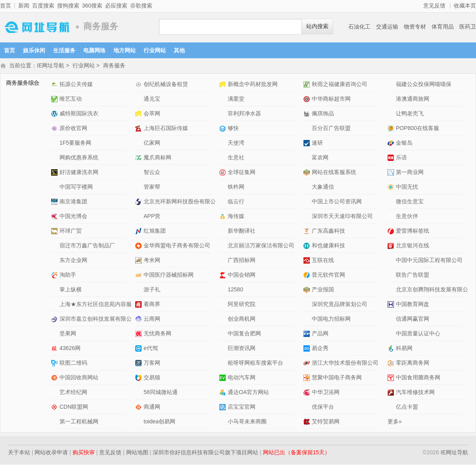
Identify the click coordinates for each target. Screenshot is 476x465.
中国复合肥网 (244, 334)
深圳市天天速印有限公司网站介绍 (308, 217)
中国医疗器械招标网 (169, 276)
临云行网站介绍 (224, 202)
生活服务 (64, 50)
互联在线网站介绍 (308, 261)
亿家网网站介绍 (139, 144)
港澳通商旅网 (413, 100)
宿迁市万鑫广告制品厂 (87, 246)
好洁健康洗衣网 (79, 173)
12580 (235, 290)
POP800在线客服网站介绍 (392, 129)
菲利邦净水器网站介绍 (224, 114)
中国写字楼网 (76, 188)
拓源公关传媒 (76, 85)
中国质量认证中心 (418, 334)
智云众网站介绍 (139, 173)
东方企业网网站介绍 (55, 261)
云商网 (152, 320)
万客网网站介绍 (139, 364)
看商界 (152, 305)
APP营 (152, 217)
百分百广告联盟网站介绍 (308, 129)
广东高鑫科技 (328, 232)
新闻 (24, 6)
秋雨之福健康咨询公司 (340, 85)
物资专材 (415, 27)
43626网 (70, 349)
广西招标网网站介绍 (224, 261)
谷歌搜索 (141, 6)
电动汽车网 (242, 378)
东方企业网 (73, 261)
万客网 (152, 364)
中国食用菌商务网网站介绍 (392, 378)
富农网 (320, 158)
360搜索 (92, 6)
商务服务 (114, 66)
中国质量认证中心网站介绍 (392, 334)
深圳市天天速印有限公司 (342, 217)
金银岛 (404, 144)
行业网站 (155, 50)
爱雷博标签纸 (413, 232)
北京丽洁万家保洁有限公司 (261, 246)
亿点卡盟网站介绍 (392, 408)
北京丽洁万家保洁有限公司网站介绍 (224, 246)
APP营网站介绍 (139, 217)
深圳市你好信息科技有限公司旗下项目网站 (205, 453)
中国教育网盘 (413, 305)
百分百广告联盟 (331, 129)
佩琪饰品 (323, 114)
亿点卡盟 (407, 408)
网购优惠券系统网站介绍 (55, 158)
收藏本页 (465, 6)
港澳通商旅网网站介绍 (392, 100)
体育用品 (443, 27)
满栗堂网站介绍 (224, 100)
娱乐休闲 (34, 50)
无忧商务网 (157, 334)
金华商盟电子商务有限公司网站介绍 (139, 246)
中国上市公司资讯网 (337, 202)
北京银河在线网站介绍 (392, 246)
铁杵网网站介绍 (224, 188)
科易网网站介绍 (392, 349)
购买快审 (84, 453)
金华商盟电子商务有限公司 (177, 246)
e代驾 (151, 349)
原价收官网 (73, 129)
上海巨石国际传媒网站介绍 (139, 129)
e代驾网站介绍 (139, 349)
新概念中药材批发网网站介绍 (224, 85)
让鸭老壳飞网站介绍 (392, 114)
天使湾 (236, 144)
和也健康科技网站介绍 (308, 246)
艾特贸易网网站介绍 (308, 422)
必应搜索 (116, 6)
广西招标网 (242, 261)
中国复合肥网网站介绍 (224, 334)
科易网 (404, 349)
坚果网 (68, 334)
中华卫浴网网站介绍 (308, 393)
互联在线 (323, 261)
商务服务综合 (23, 84)
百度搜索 (43, 6)
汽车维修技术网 (415, 393)
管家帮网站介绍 (139, 188)
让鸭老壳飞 (410, 114)
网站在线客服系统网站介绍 (308, 173)
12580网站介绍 (224, 290)
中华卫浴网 (326, 393)
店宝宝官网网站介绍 (224, 408)
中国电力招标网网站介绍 (308, 320)
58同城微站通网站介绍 (139, 393)
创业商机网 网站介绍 (224, 320)
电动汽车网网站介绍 (224, 378)
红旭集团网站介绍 (139, 232)
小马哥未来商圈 (247, 422)
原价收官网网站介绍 (55, 129)
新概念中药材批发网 (253, 85)
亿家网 (152, 144)
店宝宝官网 (242, 408)
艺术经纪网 (73, 393)
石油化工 (359, 27)
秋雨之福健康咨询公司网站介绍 (308, 85)
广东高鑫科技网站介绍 (308, 232)
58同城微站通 (161, 393)
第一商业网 (410, 173)
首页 (6, 6)
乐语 (401, 158)
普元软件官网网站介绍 (308, 276)
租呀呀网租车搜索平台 (255, 364)
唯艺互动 (71, 100)
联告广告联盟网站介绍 (392, 276)
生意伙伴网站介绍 (392, 217)
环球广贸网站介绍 (55, 232)
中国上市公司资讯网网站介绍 (308, 202)
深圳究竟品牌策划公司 (340, 305)
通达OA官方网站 (248, 393)
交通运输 (387, 27)
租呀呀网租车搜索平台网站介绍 (224, 364)
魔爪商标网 (157, 158)
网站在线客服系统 (334, 173)
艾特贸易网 (326, 422)
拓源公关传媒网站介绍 (55, 85)
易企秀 (320, 349)
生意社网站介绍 (224, 158)
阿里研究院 (242, 305)
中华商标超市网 (331, 100)
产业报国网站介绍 (308, 290)
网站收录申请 (51, 453)
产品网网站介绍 (308, 334)
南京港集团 (73, 202)
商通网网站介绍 (139, 408)
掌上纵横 (71, 290)
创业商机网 (242, 320)
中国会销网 (242, 276)
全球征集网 (242, 173)
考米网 (152, 261)
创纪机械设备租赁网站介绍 (139, 85)
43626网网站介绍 (55, 349)
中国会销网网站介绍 (224, 276)
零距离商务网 (413, 364)
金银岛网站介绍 (392, 144)
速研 (317, 144)
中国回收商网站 (79, 378)
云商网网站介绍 (139, 320)
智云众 (152, 173)
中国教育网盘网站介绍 (392, 305)
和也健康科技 (328, 246)
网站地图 (137, 453)
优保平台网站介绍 (308, 408)
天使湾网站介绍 (224, 144)
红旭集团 (155, 232)
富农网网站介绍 (308, 158)
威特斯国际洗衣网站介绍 (55, 114)
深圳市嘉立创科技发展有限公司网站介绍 (55, 320)
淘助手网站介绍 (55, 276)
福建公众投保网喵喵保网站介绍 (392, 85)
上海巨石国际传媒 (166, 129)
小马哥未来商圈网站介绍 (224, 422)
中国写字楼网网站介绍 (55, 188)
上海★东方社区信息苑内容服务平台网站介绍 (55, 305)
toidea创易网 (159, 422)
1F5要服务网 (75, 144)
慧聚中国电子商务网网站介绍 (308, 378)
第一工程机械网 (79, 422)
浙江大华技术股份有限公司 (345, 364)
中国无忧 (407, 188)
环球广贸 (71, 232)
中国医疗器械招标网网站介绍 (139, 276)
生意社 (236, 158)
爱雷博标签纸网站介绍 (392, 232)
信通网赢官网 (413, 320)
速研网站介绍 (308, 144)
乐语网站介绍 (392, 158)
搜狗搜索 (68, 6)
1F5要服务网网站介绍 (55, 144)
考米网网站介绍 (139, 261)
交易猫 (152, 378)
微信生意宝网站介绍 (392, 202)
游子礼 (152, 290)
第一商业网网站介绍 (392, 173)
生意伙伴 (407, 217)
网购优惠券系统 (79, 158)
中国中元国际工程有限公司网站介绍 (392, 261)
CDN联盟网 (74, 408)
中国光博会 (73, 217)
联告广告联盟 (413, 276)
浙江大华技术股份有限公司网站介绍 (308, 364)
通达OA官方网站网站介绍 (224, 393)
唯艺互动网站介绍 (55, 100)
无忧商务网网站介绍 (139, 334)
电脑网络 (94, 50)
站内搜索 (317, 26)
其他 (179, 50)
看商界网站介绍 (139, 305)
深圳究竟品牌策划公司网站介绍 (308, 305)
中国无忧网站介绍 (392, 188)
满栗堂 (236, 100)
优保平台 (323, 408)
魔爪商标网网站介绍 (139, 158)
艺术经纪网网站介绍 (55, 393)
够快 (233, 129)
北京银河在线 (413, 246)
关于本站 (19, 453)
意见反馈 (434, 6)
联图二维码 (73, 364)
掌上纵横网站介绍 (55, 290)
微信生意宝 (410, 202)
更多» (395, 422)
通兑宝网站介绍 (139, 100)
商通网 (152, 408)
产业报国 (323, 290)
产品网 (320, 334)
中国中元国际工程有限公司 (429, 261)
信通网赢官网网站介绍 (392, 320)
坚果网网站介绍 (55, 334)
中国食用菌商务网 (418, 378)
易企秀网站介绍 (308, 349)
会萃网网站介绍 (139, 114)
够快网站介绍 (224, 129)
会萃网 (152, 114)
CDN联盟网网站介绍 (55, 408)
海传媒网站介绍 (224, 217)
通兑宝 (152, 100)
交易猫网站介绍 (139, 378)
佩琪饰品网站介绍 (308, 114)
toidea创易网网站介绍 (139, 422)
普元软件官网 (328, 276)
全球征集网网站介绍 (224, 173)
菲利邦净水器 (244, 114)
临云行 (236, 202)
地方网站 (125, 50)
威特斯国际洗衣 (79, 114)
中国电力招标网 (331, 320)
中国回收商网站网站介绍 (55, 378)
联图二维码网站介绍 (55, 364)
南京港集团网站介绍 (55, 202)
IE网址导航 (36, 27)
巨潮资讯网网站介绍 (224, 349)
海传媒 (236, 217)
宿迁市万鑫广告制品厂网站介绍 (55, 246)
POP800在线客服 (417, 129)
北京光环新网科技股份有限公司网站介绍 (139, 202)
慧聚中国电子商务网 (337, 378)
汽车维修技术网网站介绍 (392, 393)
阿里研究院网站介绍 (224, 305)
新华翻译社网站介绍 (224, 232)
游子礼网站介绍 (139, 290)
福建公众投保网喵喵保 (424, 85)
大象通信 (323, 188)
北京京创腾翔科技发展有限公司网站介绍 (392, 290)
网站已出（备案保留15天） (297, 453)
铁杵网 (236, 188)
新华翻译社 (242, 232)
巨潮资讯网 (242, 349)
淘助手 (68, 276)
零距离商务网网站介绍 (392, 364)
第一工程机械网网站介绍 (55, 422)
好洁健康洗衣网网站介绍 (55, 173)
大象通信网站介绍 (308, 188)
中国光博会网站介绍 (55, 217)
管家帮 (152, 188)
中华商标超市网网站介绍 (308, 100)
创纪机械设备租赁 (166, 85)
